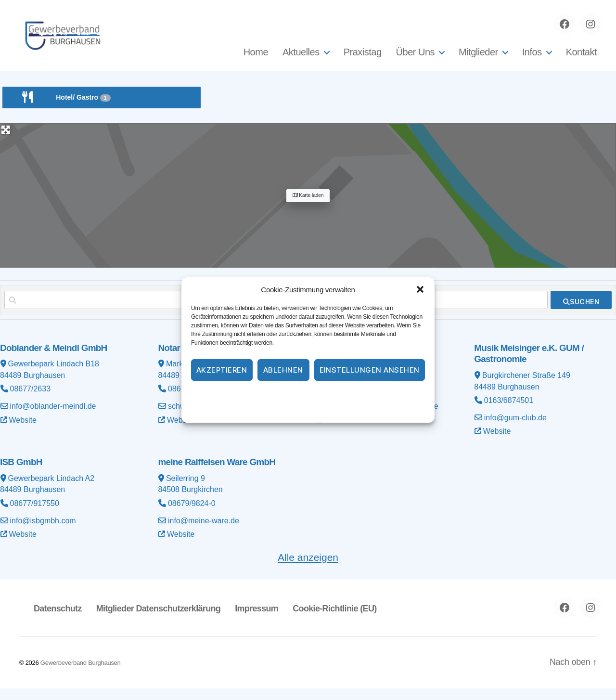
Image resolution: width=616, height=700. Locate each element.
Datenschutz (320, 395)
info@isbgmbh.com (43, 532)
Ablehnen (283, 370)
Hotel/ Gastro (83, 109)
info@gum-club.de (515, 429)
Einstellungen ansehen (370, 370)
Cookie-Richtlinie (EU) (334, 620)
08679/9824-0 (192, 515)
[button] (420, 289)
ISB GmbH (21, 473)
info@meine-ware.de (204, 532)
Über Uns (415, 58)
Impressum (363, 395)
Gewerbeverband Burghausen (81, 674)
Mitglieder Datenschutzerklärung (158, 620)
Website (23, 432)
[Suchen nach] (140, 311)
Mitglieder (478, 58)
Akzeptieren (222, 370)
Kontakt (581, 58)
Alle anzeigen (308, 569)
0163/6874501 (509, 412)
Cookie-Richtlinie (269, 395)
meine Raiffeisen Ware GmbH (217, 473)
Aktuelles (301, 58)
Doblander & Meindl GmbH (54, 359)
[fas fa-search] (581, 311)
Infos (532, 58)
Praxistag (363, 58)
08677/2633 (31, 400)
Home (256, 58)
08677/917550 (35, 515)
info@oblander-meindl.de (53, 418)
